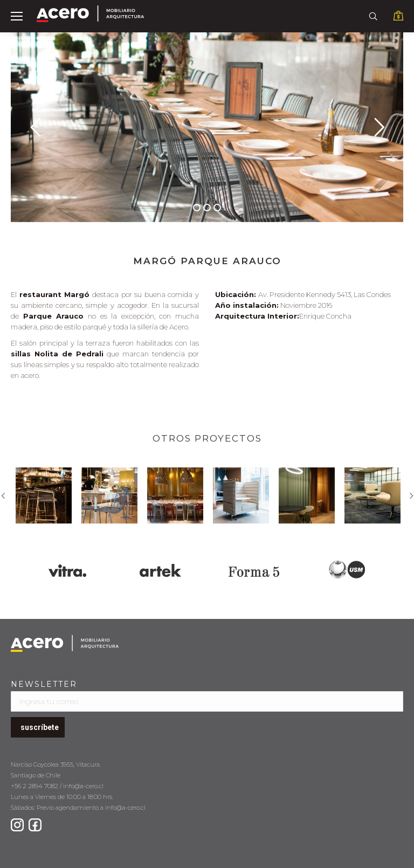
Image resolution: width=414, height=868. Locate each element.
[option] (44, 495)
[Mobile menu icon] (17, 16)
